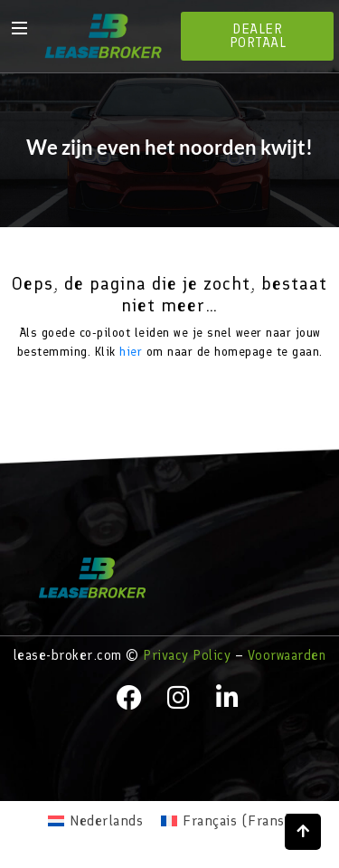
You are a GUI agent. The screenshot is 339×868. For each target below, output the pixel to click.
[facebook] (129, 698)
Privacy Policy (187, 655)
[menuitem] (95, 821)
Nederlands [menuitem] (106, 820)
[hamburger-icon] (18, 27)
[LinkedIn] (228, 698)
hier (131, 352)
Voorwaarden (287, 655)
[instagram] (179, 698)
